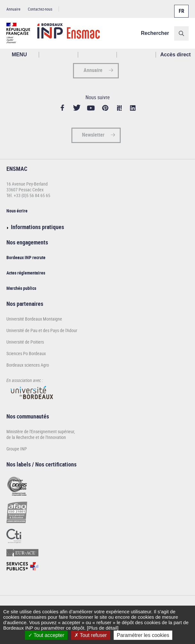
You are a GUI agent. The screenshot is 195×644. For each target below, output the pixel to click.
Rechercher (155, 33)
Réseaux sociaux (136, 55)
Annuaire (13, 9)
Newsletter (93, 135)
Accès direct (176, 55)
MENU (19, 55)
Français (181, 7)
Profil (98, 55)
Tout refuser (91, 635)
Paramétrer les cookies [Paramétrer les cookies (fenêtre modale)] (143, 635)
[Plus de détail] (103, 628)
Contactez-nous (40, 9)
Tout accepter (46, 635)
